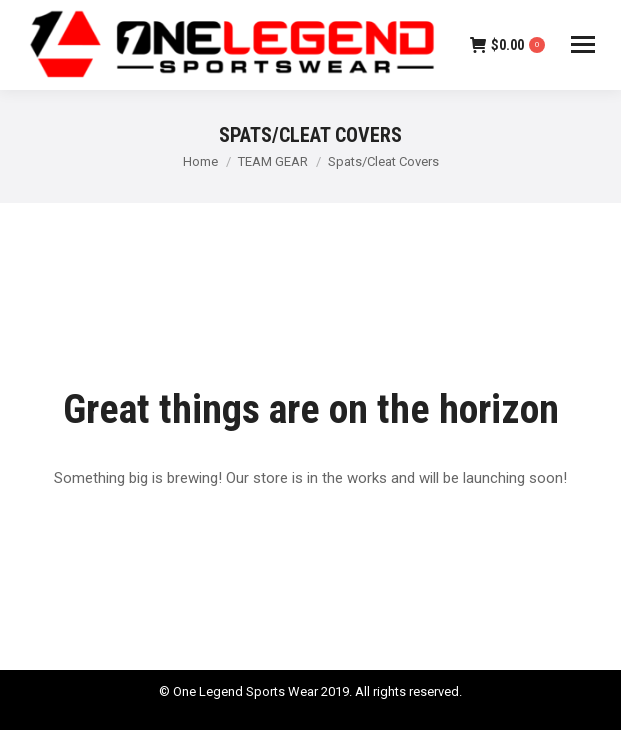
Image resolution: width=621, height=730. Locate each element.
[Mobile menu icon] (583, 44)
